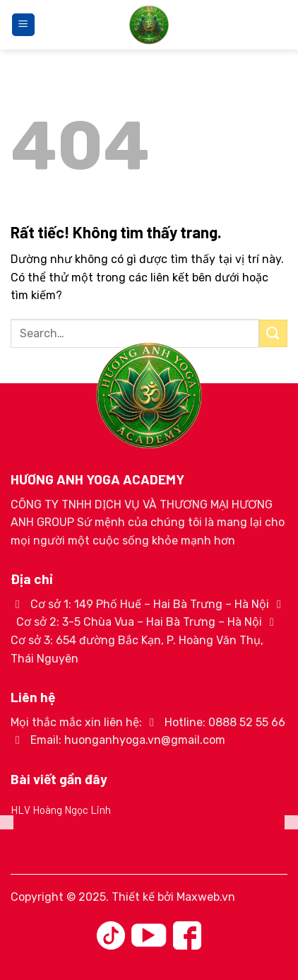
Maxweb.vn (206, 897)
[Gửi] (273, 333)
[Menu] (23, 25)
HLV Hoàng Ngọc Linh (61, 810)
